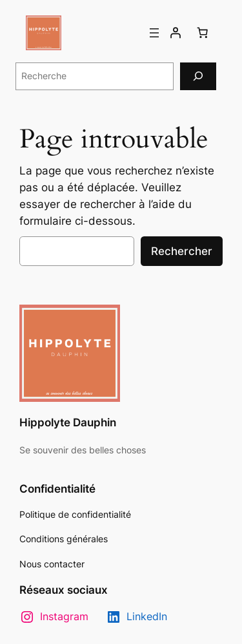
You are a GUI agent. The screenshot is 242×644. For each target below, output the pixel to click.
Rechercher (182, 251)
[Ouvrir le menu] (154, 33)
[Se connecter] (176, 33)
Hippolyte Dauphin (68, 422)
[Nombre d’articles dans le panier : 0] (203, 33)
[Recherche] (198, 76)
